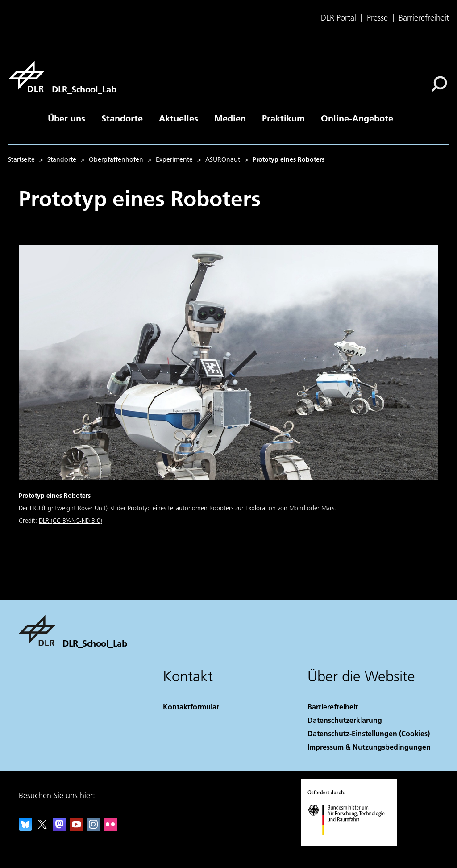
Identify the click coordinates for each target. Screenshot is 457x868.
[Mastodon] (59, 828)
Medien (230, 118)
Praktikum (283, 118)
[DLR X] (42, 828)
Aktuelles (179, 118)
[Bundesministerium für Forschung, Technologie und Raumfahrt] (351, 843)
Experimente (174, 159)
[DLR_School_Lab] (62, 76)
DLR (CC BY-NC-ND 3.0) (71, 521)
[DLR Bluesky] (25, 828)
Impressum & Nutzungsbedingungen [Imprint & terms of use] (369, 747)
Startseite (21, 159)
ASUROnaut (223, 159)
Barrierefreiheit (424, 18)
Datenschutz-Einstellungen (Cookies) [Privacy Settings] (369, 733)
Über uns (66, 118)
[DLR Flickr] (110, 828)
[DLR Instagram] (93, 828)
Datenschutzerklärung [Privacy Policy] (345, 720)
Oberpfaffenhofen (116, 159)
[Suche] (439, 84)
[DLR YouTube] (76, 828)
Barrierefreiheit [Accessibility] (333, 707)
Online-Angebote (357, 118)
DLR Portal (339, 18)
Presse (377, 18)
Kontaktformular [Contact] (191, 707)
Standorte (122, 118)
